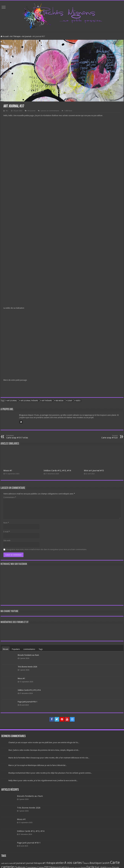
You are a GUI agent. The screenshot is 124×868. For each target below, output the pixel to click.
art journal (12, 401)
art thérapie (47, 401)
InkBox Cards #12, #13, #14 (57, 471)
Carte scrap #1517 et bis (21, 437)
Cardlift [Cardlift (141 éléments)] (105, 863)
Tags (41, 649)
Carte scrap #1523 (103, 437)
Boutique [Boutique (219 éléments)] (95, 863)
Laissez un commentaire (50, 111)
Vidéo (78, 401)
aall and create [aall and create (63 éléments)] (7, 863)
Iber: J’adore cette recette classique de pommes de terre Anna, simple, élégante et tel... (44, 750)
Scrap (70, 401)
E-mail (7, 532)
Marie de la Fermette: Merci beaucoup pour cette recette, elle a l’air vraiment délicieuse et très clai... (49, 758)
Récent (6, 649)
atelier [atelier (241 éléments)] (60, 863)
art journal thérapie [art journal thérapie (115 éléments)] (32, 863)
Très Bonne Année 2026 (27, 667)
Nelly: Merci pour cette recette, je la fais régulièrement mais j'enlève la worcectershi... (43, 781)
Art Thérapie (15, 36)
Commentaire (10, 497)
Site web (7, 541)
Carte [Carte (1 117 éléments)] (115, 862)
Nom (6, 523)
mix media (60, 401)
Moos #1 (8, 471)
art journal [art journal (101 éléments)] (18, 863)
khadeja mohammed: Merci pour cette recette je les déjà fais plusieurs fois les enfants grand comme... (50, 773)
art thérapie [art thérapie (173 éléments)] (49, 863)
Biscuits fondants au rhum (28, 655)
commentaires (29, 649)
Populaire (16, 649)
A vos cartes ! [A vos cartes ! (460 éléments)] (74, 863)
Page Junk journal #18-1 (27, 702)
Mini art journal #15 (94, 471)
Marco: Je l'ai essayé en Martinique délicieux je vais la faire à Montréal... (38, 765)
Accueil (5, 36)
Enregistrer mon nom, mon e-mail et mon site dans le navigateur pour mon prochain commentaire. (47, 549)
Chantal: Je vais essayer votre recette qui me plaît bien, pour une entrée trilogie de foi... (44, 742)
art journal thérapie (29, 401)
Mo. (7, 111)
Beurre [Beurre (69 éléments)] (87, 863)
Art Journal (27, 36)
